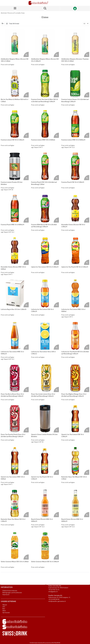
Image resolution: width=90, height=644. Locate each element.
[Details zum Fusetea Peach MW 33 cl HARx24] (15, 209)
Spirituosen (6, 613)
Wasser (5, 605)
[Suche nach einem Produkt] (45, 8)
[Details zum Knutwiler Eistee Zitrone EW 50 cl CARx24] (75, 209)
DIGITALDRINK (56, 643)
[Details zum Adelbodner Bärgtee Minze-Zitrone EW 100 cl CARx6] (15, 43)
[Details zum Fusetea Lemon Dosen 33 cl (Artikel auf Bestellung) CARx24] (75, 84)
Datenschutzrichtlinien (10, 591)
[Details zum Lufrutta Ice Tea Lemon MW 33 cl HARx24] (15, 336)
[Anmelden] (75, 8)
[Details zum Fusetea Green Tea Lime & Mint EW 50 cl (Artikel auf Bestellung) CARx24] (45, 84)
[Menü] (15, 8)
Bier (4, 609)
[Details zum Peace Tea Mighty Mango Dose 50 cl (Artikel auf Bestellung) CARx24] (75, 378)
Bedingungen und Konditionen (12, 593)
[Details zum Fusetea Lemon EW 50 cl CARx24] (15, 124)
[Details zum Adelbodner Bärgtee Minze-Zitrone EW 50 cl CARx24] (45, 43)
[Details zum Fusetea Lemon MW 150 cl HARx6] (45, 124)
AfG (4, 607)
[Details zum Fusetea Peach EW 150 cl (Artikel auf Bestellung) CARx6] (45, 166)
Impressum (6, 595)
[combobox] (86, 24)
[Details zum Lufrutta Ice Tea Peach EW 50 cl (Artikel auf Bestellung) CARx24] (75, 336)
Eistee (23, 13)
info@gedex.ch (53, 592)
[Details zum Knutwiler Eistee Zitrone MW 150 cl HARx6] (15, 251)
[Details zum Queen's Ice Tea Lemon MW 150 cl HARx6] (15, 461)
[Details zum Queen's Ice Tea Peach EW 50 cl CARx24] (45, 461)
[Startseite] (38, 3)
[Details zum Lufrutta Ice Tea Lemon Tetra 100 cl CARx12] (45, 336)
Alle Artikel (4, 13)
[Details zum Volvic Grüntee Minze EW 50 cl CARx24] (45, 546)
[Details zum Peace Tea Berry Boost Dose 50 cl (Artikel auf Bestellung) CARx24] (15, 378)
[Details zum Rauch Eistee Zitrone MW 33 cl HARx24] (75, 503)
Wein (4, 611)
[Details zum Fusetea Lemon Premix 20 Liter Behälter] (15, 166)
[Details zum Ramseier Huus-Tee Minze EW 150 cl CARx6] (75, 461)
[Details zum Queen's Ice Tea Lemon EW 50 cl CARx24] (75, 419)
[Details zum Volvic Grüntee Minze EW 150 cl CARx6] (15, 546)
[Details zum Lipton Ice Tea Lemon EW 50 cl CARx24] (45, 251)
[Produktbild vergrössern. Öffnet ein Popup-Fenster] (26, 54)
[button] (3, 24)
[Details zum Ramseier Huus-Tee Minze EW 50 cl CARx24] (15, 503)
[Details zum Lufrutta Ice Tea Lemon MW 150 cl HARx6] (75, 293)
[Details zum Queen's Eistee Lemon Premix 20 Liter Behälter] (45, 419)
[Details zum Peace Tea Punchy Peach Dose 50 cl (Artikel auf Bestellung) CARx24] (15, 419)
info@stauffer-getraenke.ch (57, 601)
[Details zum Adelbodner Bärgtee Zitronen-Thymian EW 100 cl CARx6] (75, 43)
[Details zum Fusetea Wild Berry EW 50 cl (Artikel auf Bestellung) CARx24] (45, 209)
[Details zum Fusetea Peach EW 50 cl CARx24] (75, 166)
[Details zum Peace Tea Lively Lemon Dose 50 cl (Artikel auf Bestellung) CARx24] (45, 378)
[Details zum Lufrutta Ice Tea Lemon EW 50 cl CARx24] (45, 293)
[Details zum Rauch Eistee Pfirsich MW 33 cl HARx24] (45, 503)
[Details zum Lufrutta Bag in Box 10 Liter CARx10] (15, 293)
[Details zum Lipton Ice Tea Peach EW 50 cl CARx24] (75, 251)
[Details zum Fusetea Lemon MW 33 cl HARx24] (75, 124)
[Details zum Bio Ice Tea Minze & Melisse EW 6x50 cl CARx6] (15, 84)
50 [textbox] (84, 24)
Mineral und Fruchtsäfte (14, 13)
